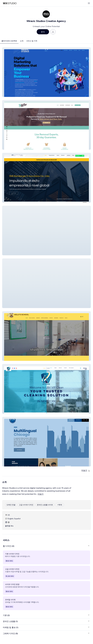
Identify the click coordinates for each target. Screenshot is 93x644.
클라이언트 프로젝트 (9, 41)
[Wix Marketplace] (10, 3)
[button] (46, 72)
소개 (22, 41)
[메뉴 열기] (89, 3)
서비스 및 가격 (32, 41)
